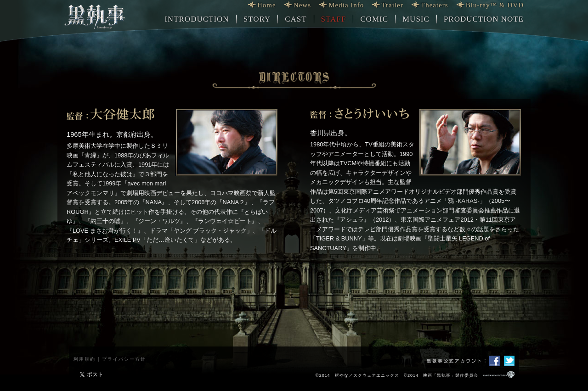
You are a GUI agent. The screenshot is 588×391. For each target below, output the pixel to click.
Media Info (346, 5)
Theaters (435, 5)
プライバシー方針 (124, 359)
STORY (257, 19)
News (302, 5)
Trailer (392, 5)
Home (267, 5)
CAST (296, 19)
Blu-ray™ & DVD (495, 5)
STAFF (334, 19)
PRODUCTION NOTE (484, 19)
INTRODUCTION (197, 19)
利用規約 (85, 359)
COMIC (374, 19)
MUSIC (416, 19)
